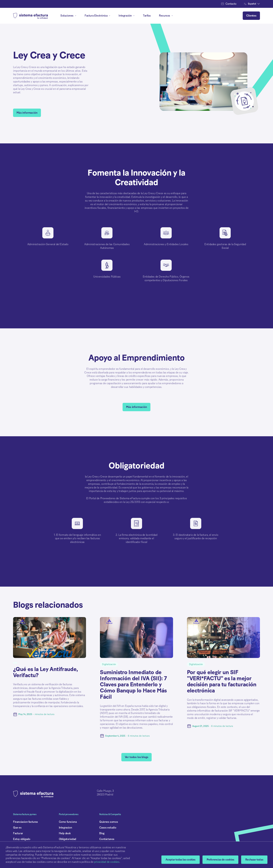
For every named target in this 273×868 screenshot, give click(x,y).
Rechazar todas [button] (254, 860)
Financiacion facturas (26, 822)
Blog (102, 833)
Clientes (251, 16)
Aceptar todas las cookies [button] (181, 860)
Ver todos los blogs (137, 757)
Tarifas (147, 16)
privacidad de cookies (107, 862)
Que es (17, 828)
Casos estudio (108, 828)
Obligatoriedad (67, 839)
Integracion (65, 828)
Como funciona (68, 822)
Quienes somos (109, 822)
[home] (30, 16)
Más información (27, 113)
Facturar (18, 833)
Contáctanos (107, 839)
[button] (221, 860)
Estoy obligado (22, 839)
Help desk (65, 833)
